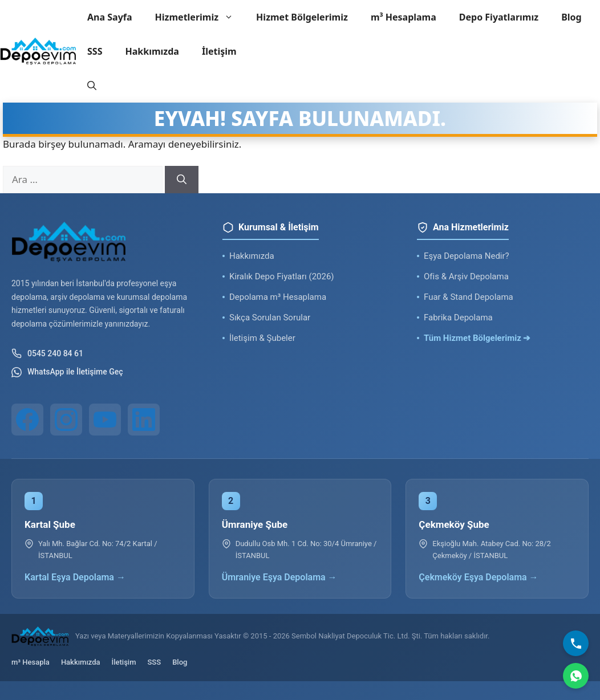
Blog (571, 17)
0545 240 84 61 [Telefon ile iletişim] (47, 353)
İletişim (219, 51)
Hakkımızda (152, 51)
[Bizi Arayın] (576, 643)
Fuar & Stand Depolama (469, 297)
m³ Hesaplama (404, 17)
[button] (92, 86)
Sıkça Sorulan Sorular (270, 318)
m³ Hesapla (31, 662)
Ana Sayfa (110, 17)
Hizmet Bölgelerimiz (302, 17)
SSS (95, 51)
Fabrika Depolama (458, 318)
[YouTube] (105, 420)
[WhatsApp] (576, 676)
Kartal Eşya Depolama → (75, 577)
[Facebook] (27, 420)
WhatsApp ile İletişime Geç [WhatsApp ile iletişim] (67, 372)
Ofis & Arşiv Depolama (466, 276)
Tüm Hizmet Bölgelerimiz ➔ (477, 338)
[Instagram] (66, 420)
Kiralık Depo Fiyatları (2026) (282, 276)
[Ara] (182, 180)
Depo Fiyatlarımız (499, 17)
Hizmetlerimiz (200, 17)
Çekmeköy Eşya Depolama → (478, 577)
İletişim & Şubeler (262, 338)
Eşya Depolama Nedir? (467, 256)
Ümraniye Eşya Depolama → (279, 577)
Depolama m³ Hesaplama (278, 297)
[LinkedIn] (144, 420)
